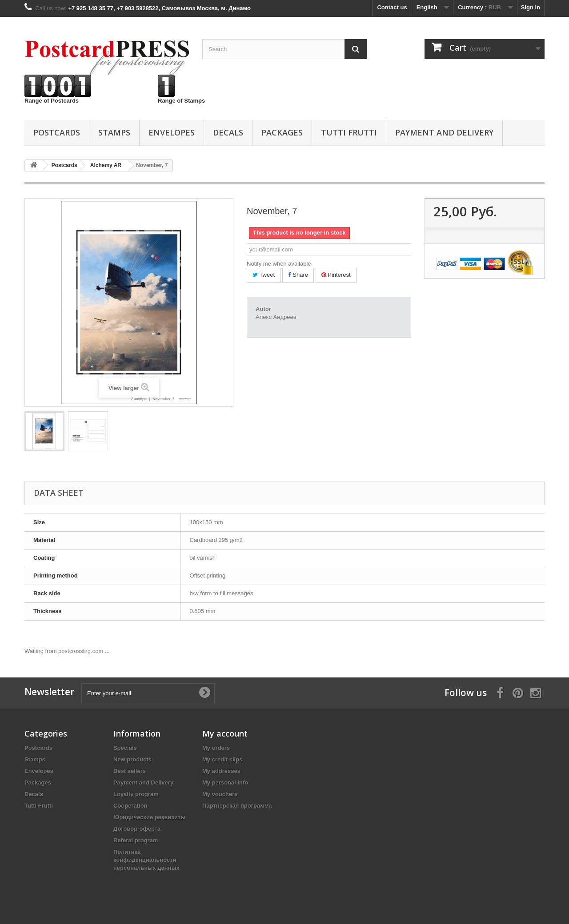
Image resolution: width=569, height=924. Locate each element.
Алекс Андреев (276, 317)
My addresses (221, 771)
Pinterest (336, 275)
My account (225, 733)
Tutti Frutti (349, 132)
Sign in (531, 7)
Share (298, 275)
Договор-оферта (137, 829)
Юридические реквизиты (149, 817)
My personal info (225, 783)
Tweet (264, 275)
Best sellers (130, 771)
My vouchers (220, 794)
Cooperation (130, 806)
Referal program (136, 840)
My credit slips (222, 759)
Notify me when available (279, 264)
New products (132, 759)
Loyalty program (136, 794)
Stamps (114, 132)
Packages (282, 132)
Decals (228, 132)
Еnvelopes (172, 132)
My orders (216, 748)
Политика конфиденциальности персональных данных (146, 860)
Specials (125, 748)
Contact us (392, 7)
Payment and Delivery (444, 132)
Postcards (57, 132)
